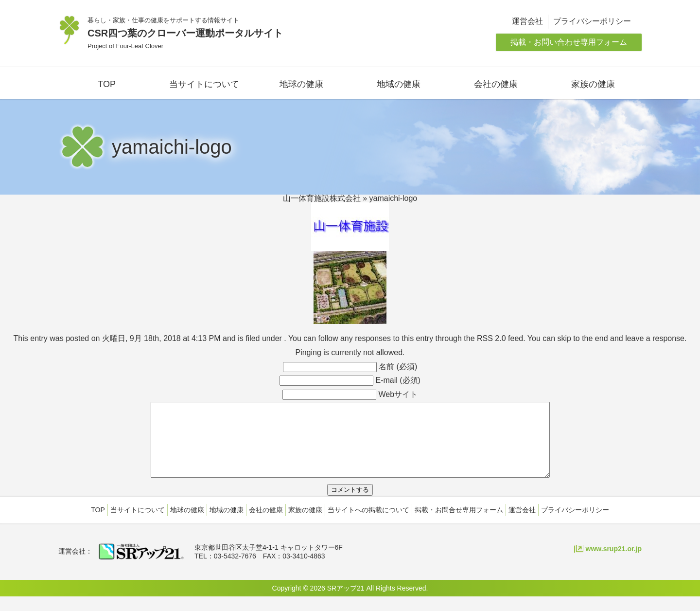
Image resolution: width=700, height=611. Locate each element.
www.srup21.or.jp (614, 563)
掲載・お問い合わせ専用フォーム (569, 42)
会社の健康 (496, 84)
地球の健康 (301, 84)
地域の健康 (399, 84)
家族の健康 (593, 84)
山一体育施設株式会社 (322, 198)
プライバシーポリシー (592, 21)
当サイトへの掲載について (368, 524)
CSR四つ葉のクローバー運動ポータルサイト (185, 33)
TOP (107, 84)
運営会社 (527, 21)
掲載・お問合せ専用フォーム (459, 524)
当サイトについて (204, 84)
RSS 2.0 (491, 338)
